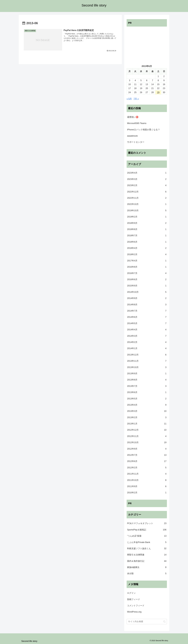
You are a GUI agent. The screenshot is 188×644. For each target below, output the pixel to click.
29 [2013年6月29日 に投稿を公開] (158, 92)
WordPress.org (134, 612)
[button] (164, 622)
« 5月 (129, 99)
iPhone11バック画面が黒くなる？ (144, 130)
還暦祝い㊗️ (133, 117)
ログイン (131, 593)
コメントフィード (136, 606)
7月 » (136, 99)
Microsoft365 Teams (137, 123)
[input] (147, 622)
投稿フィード (134, 599)
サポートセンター (136, 142)
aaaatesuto (132, 136)
